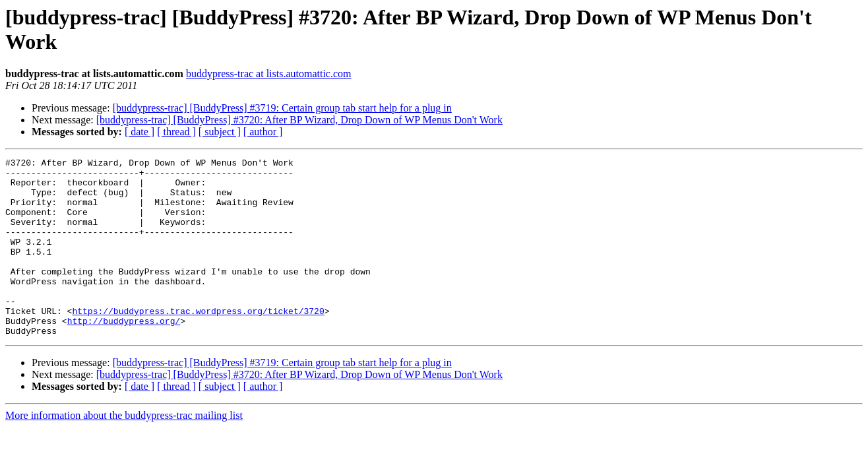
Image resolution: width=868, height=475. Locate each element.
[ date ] (139, 132)
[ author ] (263, 132)
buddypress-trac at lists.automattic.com (269, 74)
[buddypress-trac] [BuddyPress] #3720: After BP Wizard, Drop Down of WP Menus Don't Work (299, 120)
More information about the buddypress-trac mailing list (124, 451)
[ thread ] (176, 132)
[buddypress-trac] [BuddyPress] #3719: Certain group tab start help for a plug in (282, 108)
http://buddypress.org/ (124, 354)
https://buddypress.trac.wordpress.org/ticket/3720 (198, 342)
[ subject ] (220, 132)
